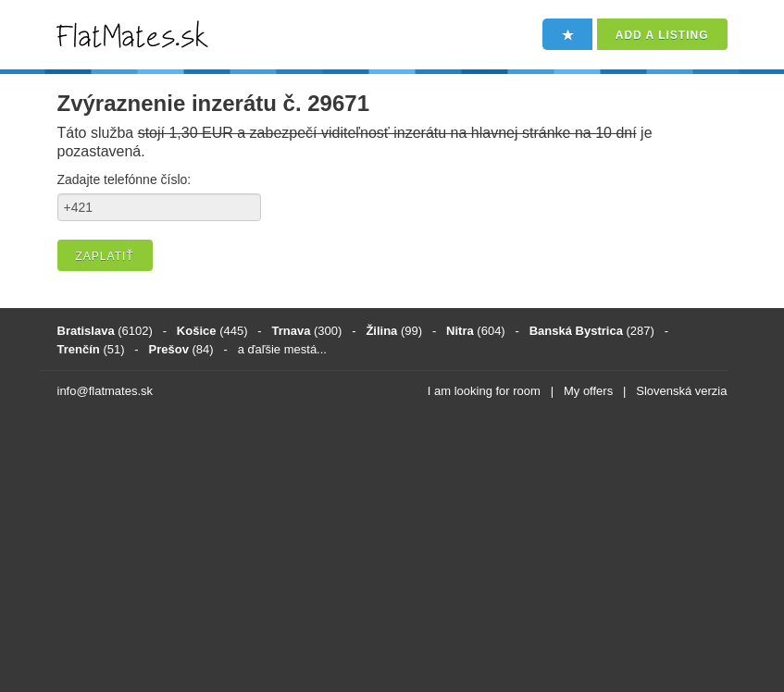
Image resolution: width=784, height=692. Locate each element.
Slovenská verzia (681, 391)
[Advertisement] (392, 549)
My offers (588, 391)
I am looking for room (484, 391)
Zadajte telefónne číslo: (124, 179)
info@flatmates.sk (106, 391)
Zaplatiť (105, 256)
